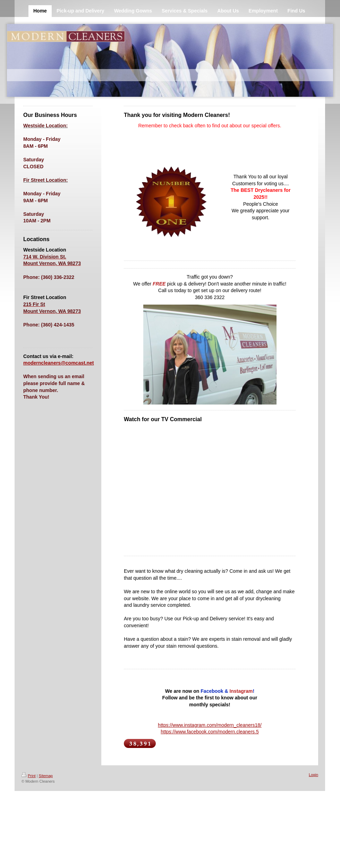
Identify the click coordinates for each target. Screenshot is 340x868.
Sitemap (46, 776)
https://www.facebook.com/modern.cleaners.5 (210, 732)
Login (313, 775)
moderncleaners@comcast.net (59, 363)
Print (29, 776)
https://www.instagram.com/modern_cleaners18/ (210, 725)
